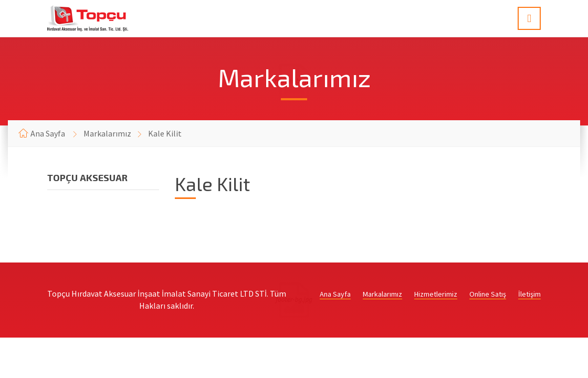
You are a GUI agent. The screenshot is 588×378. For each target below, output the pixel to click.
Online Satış (488, 294)
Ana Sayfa (48, 133)
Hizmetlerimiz (436, 294)
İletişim (529, 294)
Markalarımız (107, 133)
